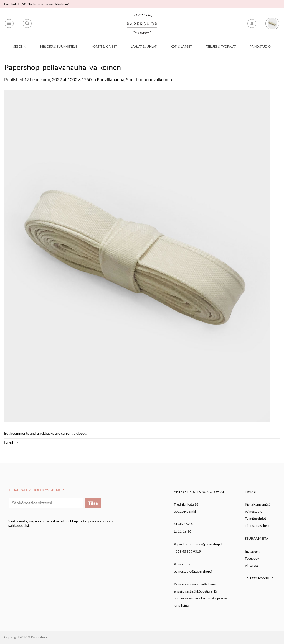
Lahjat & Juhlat (144, 46)
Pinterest (251, 566)
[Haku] (27, 24)
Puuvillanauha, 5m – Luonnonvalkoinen (134, 79)
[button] (9, 24)
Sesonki (20, 46)
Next (12, 442)
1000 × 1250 (79, 79)
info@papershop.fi (209, 544)
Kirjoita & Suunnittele (59, 46)
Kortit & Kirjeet (104, 46)
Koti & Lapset (181, 46)
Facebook (252, 558)
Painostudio (260, 46)
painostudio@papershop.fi (193, 571)
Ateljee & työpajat (221, 46)
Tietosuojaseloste (258, 526)
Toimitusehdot (255, 518)
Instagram (252, 551)
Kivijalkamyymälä (258, 504)
